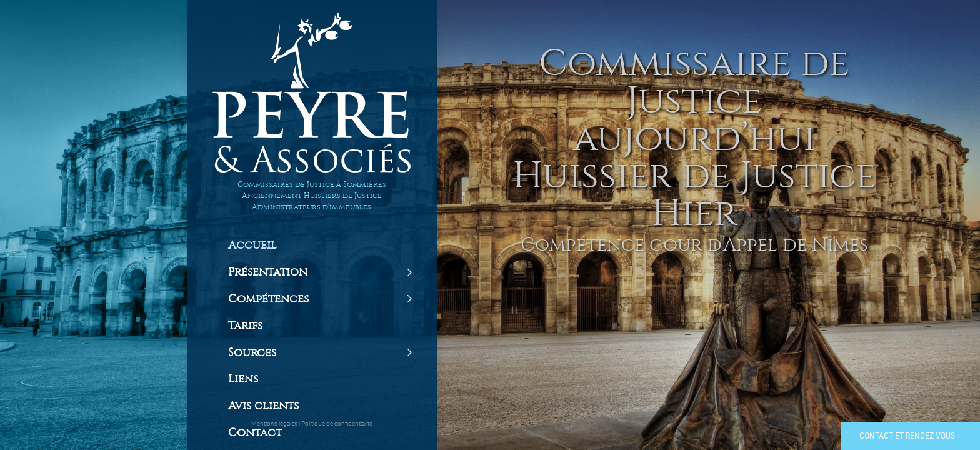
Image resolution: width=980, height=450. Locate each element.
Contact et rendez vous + (910, 435)
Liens (243, 379)
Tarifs (245, 326)
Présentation (268, 272)
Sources (252, 353)
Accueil (252, 246)
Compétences (268, 299)
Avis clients (263, 406)
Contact (255, 433)
